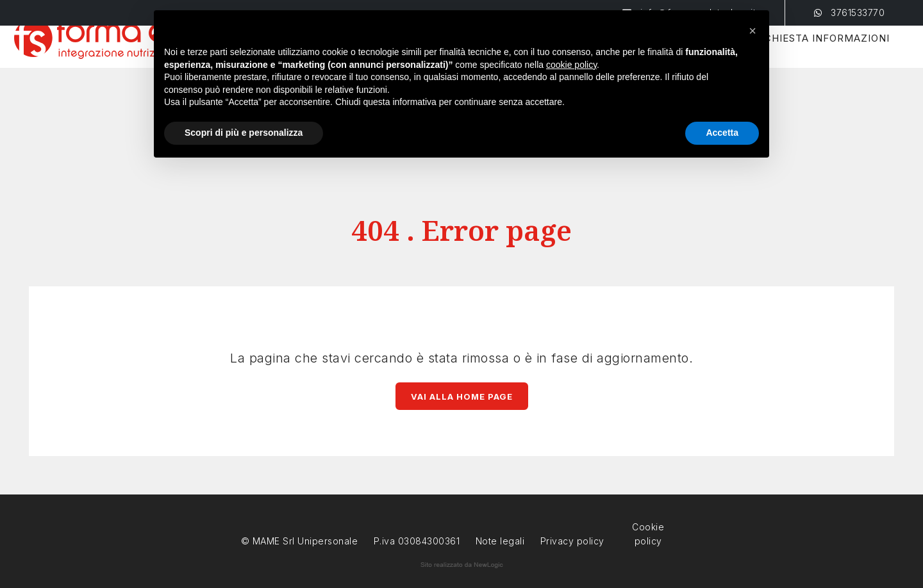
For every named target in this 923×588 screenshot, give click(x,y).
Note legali (500, 541)
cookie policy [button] (571, 65)
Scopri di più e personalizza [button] (244, 133)
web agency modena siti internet (462, 565)
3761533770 (849, 12)
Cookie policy (648, 526)
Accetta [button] (722, 133)
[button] (753, 31)
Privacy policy (572, 540)
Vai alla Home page (462, 396)
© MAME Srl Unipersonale (300, 541)
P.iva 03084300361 (417, 541)
